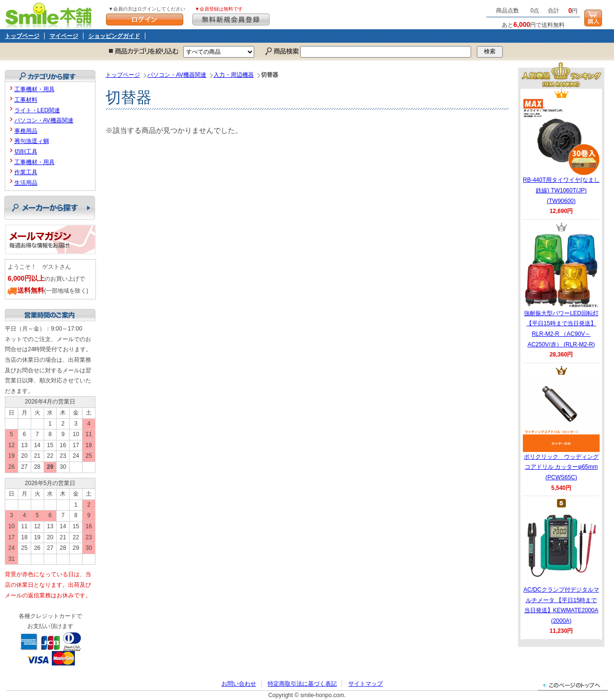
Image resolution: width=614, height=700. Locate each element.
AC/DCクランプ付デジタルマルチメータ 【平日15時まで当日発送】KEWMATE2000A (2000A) (561, 566)
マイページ (64, 36)
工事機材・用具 (35, 89)
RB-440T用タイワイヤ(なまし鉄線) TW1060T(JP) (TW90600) (561, 151)
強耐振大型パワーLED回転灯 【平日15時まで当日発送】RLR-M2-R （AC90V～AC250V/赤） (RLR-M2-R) (561, 290)
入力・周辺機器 (234, 75)
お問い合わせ (239, 684)
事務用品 (26, 131)
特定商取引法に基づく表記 (302, 684)
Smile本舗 (51, 15)
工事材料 (26, 100)
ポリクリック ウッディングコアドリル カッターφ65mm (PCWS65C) (561, 428)
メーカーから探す (50, 208)
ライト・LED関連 (37, 110)
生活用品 (26, 183)
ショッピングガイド (114, 36)
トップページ (22, 36)
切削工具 (26, 152)
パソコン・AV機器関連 (177, 75)
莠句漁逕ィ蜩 (32, 141)
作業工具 (26, 172)
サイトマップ (366, 684)
